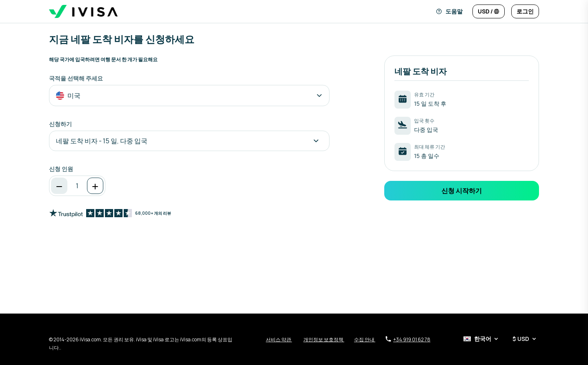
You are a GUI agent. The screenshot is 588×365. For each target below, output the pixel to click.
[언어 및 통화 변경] (489, 11)
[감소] (59, 186)
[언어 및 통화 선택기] (500, 339)
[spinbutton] (77, 186)
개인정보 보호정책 (324, 339)
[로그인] (525, 11)
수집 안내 (365, 339)
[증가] (95, 186)
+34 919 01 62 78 (408, 339)
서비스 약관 (279, 339)
